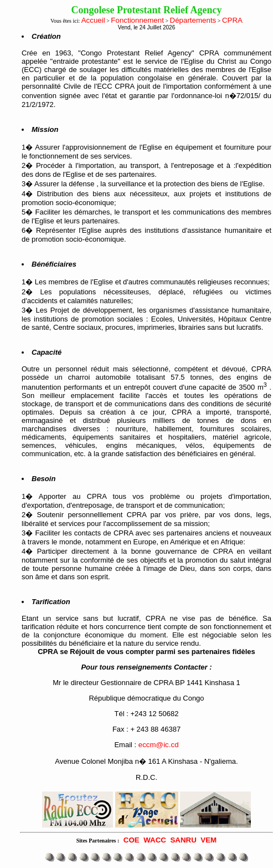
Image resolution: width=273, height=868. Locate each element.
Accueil (93, 20)
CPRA (232, 20)
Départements (193, 20)
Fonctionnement (137, 20)
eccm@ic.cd (159, 745)
